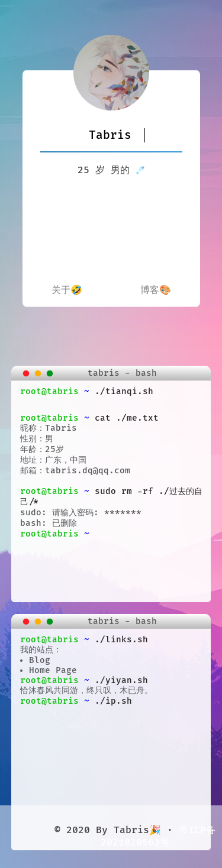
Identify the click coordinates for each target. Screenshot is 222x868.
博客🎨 (156, 290)
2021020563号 (135, 843)
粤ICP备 (197, 830)
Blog (40, 660)
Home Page (53, 670)
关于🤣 (67, 290)
